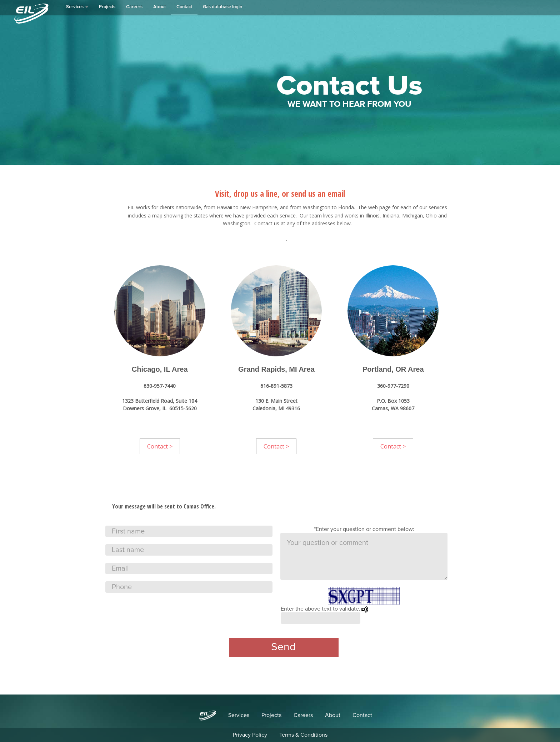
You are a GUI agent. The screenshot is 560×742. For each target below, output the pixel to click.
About (159, 7)
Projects (107, 7)
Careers (134, 7)
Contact (184, 7)
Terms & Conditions (303, 735)
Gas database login (222, 7)
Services (77, 7)
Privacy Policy (250, 735)
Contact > (160, 446)
